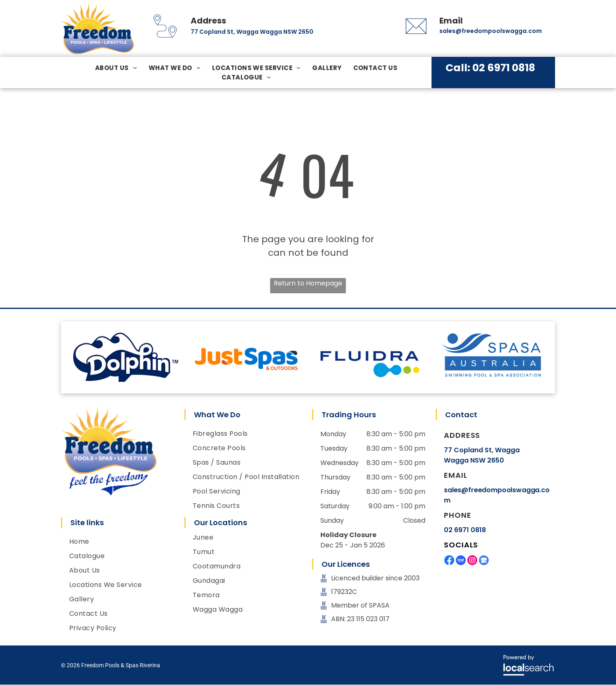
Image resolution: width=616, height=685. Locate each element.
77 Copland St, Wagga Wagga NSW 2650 (252, 32)
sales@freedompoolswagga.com (491, 31)
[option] (123, 357)
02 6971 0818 (465, 530)
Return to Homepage (308, 283)
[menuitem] (116, 68)
